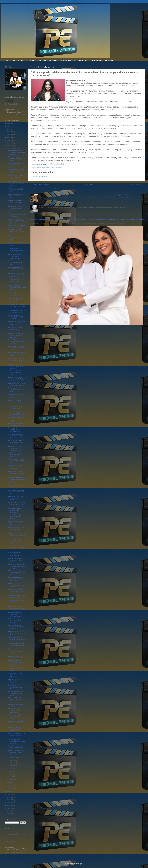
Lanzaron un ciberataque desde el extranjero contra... (16, 244)
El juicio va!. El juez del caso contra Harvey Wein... (16, 752)
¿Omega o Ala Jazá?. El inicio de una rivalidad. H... (16, 221)
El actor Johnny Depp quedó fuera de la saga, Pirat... (17, 573)
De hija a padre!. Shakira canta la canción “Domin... (16, 717)
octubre (11, 760)
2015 (9, 794)
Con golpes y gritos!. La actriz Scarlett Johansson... (16, 510)
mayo (11, 774)
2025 (9, 126)
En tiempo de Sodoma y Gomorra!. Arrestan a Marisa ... (16, 693)
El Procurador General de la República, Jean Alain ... (17, 348)
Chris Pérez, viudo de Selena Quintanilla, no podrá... (16, 669)
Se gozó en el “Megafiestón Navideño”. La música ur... (17, 215)
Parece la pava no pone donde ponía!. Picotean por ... (17, 479)
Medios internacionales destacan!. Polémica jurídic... (16, 396)
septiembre (12, 763)
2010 (9, 808)
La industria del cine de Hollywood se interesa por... (16, 183)
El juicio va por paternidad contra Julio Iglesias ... (17, 424)
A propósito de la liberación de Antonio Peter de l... (17, 311)
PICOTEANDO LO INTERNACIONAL (74, 60)
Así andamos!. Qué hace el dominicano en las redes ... (17, 306)
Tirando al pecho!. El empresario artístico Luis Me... (17, 250)
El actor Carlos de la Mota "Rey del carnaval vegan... (17, 238)
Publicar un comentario (41, 176)
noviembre (12, 757)
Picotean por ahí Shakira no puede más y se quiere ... (16, 498)
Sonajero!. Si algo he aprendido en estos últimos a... (15, 294)
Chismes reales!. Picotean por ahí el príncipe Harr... (17, 373)
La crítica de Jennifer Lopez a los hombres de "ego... (17, 560)
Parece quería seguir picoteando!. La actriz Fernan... (16, 652)
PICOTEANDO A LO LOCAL (24, 60)
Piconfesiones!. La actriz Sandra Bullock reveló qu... (16, 492)
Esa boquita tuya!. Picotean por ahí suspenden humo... (15, 430)
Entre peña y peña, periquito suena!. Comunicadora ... (15, 710)
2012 (9, 803)
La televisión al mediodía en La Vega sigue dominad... (16, 621)
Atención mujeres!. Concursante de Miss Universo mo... (16, 317)
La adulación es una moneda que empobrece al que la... (17, 366)
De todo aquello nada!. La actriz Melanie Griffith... (17, 747)
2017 (9, 789)
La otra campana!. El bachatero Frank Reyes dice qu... (17, 152)
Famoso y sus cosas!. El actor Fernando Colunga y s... (17, 486)
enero (11, 785)
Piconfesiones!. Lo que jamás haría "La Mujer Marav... (16, 379)
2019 (9, 143)
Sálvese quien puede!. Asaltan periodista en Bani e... (16, 675)
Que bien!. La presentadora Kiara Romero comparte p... (16, 687)
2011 (9, 805)
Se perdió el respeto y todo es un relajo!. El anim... (17, 597)
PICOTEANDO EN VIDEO (47, 60)
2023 (9, 132)
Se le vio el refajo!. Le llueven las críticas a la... (17, 657)
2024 (9, 129)
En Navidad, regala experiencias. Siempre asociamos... (16, 627)
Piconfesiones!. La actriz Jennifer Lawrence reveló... (16, 159)
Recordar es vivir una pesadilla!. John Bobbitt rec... (17, 402)
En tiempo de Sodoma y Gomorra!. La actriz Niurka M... (16, 579)
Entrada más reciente (40, 185)
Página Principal (89, 185)
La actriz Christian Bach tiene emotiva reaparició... (16, 329)
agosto (11, 766)
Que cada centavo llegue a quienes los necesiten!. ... (17, 548)
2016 (9, 792)
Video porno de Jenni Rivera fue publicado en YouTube (57, 206)
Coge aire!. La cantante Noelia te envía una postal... (16, 454)
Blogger (80, 864)
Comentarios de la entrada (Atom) (50, 189)
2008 (9, 814)
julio (10, 769)
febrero (11, 782)
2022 (9, 135)
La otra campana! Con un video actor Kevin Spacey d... (16, 529)
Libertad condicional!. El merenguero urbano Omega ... (16, 419)
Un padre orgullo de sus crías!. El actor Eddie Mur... (16, 442)
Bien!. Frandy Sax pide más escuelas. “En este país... (17, 608)
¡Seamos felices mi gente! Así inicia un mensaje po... (17, 190)
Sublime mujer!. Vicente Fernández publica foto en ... (16, 461)
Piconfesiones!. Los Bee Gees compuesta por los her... (17, 633)
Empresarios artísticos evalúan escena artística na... (17, 208)
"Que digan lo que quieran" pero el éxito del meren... (17, 281)
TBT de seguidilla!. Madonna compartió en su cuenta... (17, 741)
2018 (9, 146)
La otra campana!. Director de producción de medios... (17, 177)
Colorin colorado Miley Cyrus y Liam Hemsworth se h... (16, 448)
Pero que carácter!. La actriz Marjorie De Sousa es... (17, 287)
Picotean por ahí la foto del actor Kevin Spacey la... (17, 384)
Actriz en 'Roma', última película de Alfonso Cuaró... (16, 542)
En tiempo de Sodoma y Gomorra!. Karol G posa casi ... (17, 196)
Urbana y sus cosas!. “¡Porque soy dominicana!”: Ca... (15, 614)
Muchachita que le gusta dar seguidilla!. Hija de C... (16, 645)
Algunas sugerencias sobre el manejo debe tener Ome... (17, 354)
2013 (9, 800)
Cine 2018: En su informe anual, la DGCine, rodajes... (16, 300)
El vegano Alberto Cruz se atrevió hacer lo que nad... (17, 700)
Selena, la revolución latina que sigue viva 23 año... (17, 226)
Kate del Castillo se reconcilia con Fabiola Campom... (16, 342)
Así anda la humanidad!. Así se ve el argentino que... (16, 523)
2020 (9, 140)
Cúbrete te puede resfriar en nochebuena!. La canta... (16, 591)
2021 (9, 137)
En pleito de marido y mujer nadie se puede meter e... (16, 662)
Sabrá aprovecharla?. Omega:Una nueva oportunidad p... (15, 408)
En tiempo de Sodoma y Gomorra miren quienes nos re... (17, 566)
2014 (9, 797)
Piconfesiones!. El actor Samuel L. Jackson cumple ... (16, 681)
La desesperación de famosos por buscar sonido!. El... (16, 467)
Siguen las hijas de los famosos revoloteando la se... (17, 639)
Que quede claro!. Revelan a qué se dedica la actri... (17, 517)
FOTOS (7, 60)
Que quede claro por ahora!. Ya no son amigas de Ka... (15, 554)
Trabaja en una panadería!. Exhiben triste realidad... (17, 414)
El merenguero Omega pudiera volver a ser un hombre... (16, 473)
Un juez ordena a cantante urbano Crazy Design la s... (17, 504)
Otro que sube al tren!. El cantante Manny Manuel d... (17, 436)
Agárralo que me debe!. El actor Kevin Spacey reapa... (17, 202)
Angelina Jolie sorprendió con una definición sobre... (16, 275)
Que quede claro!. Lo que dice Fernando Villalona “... (17, 602)
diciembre (12, 148)
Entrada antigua (136, 185)
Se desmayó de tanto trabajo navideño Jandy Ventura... (17, 535)
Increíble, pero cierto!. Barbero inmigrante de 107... (16, 231)
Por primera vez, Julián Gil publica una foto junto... (17, 705)
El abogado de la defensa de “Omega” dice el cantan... (17, 323)
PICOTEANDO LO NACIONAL (102, 60)
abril (10, 777)
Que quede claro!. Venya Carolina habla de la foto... (16, 171)
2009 (9, 811)
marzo (11, 780)
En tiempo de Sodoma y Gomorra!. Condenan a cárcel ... (17, 269)
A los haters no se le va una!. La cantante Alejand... (16, 165)
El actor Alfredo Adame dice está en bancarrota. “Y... (17, 723)
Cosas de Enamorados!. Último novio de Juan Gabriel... (16, 335)
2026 (9, 124)
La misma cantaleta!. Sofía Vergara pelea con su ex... (17, 360)
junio (10, 771)
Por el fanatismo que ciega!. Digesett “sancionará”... (15, 256)
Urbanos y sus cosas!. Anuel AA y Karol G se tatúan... (16, 390)
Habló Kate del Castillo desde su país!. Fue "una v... (16, 729)
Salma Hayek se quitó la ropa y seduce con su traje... (16, 263)
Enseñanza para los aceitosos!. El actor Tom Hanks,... (17, 585)
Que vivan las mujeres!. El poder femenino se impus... (17, 735)
